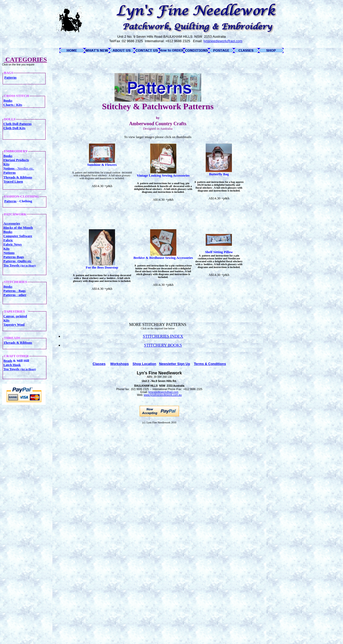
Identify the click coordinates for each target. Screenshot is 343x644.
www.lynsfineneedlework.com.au (163, 395)
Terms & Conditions (210, 364)
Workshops (120, 364)
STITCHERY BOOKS (163, 345)
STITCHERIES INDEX (163, 336)
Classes (99, 364)
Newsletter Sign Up (175, 364)
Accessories (12, 223)
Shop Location (144, 364)
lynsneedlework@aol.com (163, 392)
